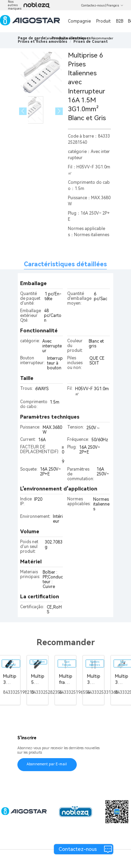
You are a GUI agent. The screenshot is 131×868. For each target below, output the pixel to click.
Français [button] (115, 5)
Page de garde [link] (32, 38)
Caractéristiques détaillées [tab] (65, 264)
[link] (42, 42)
